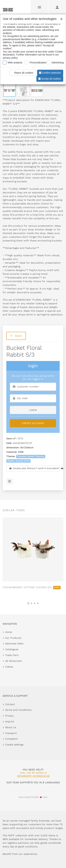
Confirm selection (50, 73)
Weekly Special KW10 (18, 461)
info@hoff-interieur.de (33, 776)
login (33, 410)
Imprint (10, 721)
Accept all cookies (49, 79)
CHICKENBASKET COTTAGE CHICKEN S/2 (32, 587)
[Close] (61, 18)
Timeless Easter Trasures (31, 456)
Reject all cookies (22, 73)
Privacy (9, 716)
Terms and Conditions (18, 710)
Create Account (33, 423)
